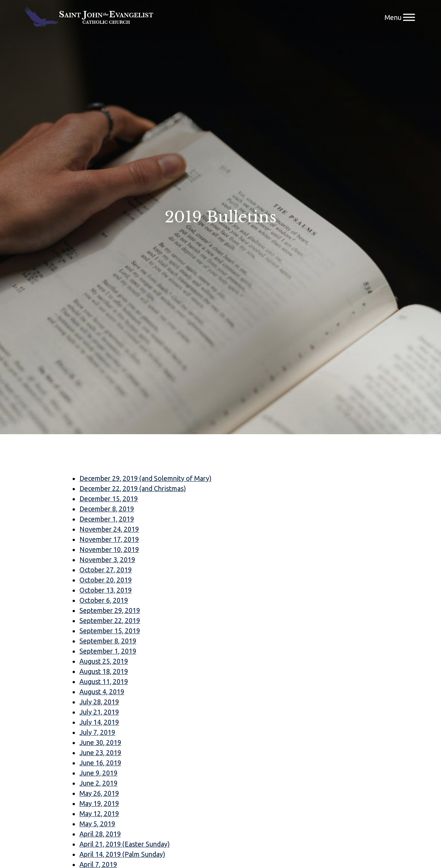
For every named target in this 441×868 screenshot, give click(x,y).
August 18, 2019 (104, 671)
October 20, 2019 (106, 580)
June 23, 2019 (100, 752)
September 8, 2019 (108, 641)
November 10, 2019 (109, 549)
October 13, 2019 (106, 590)
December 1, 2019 (107, 519)
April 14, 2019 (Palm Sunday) (122, 854)
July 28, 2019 (99, 702)
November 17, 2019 (109, 539)
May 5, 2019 (97, 824)
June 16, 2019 (100, 763)
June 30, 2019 (100, 742)
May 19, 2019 (99, 803)
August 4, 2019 (102, 692)
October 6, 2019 (104, 600)
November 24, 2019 (109, 529)
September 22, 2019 (110, 620)
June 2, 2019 (98, 783)
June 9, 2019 (98, 773)
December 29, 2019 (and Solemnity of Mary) (145, 478)
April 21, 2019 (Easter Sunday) (125, 844)
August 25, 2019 (104, 661)
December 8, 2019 (107, 509)
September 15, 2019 (110, 631)
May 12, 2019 (99, 813)
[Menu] (409, 17)
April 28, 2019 (100, 834)
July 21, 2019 (99, 712)
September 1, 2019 (108, 651)
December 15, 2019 (109, 499)
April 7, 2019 (98, 864)
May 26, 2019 (99, 793)
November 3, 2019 (107, 559)
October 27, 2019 (106, 570)
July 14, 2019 (99, 722)
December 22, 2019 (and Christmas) (133, 488)
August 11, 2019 (104, 681)
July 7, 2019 (97, 732)
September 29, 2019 (110, 610)
